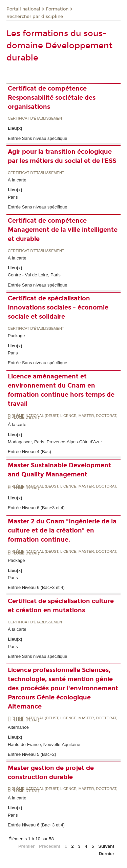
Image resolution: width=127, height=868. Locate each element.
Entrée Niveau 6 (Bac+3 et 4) (36, 508)
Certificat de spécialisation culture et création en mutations (61, 606)
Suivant (106, 846)
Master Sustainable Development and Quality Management (59, 470)
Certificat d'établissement (36, 118)
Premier (26, 846)
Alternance (18, 727)
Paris (13, 197)
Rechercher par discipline (35, 17)
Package (16, 336)
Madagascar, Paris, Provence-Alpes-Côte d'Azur (55, 442)
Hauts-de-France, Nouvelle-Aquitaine (44, 745)
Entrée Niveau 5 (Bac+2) (32, 754)
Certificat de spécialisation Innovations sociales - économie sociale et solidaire (58, 307)
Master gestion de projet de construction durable (51, 773)
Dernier (107, 854)
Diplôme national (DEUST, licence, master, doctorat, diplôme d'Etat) (62, 417)
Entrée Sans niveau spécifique (38, 138)
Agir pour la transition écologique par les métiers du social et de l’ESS (62, 156)
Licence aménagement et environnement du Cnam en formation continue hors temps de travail (61, 390)
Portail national (23, 9)
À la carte (17, 180)
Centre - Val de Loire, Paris (34, 275)
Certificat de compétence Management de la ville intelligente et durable (63, 230)
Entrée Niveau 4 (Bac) (29, 452)
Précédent (50, 846)
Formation (57, 9)
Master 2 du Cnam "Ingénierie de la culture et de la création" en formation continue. (62, 530)
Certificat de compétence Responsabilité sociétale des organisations (52, 98)
